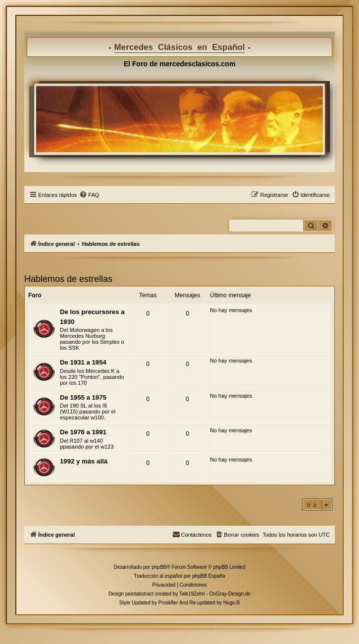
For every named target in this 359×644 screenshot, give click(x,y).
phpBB (159, 567)
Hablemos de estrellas (68, 279)
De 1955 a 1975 (83, 397)
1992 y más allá (84, 461)
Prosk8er (168, 603)
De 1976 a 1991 (83, 432)
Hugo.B (231, 603)
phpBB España (209, 576)
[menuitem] (89, 195)
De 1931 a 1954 (83, 362)
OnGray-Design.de (230, 594)
